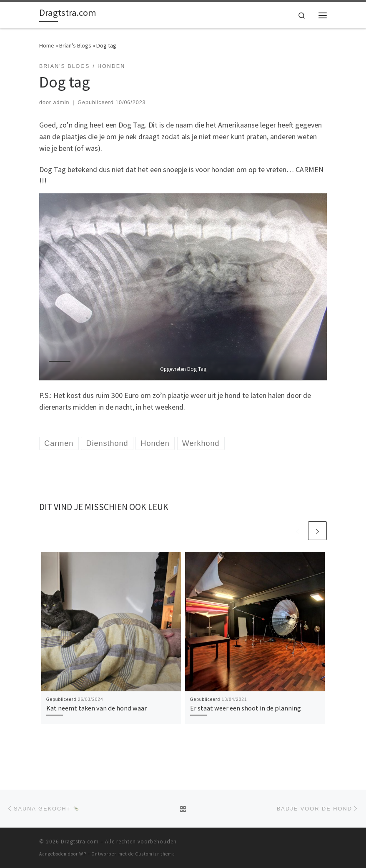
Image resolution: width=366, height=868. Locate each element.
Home (47, 45)
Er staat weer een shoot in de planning (246, 708)
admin (61, 103)
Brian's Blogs (75, 45)
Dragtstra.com (80, 842)
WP (83, 854)
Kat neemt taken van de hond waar (97, 708)
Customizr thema (155, 854)
